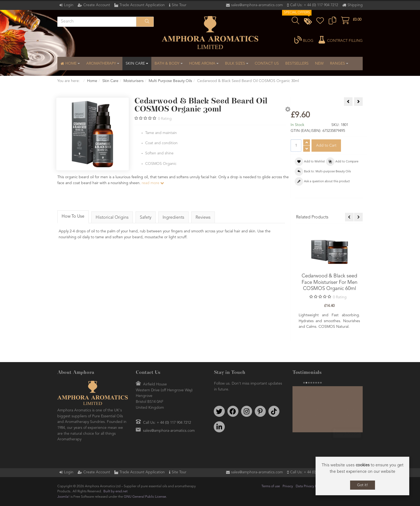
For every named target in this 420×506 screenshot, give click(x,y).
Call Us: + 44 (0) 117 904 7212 (314, 5)
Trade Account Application (142, 5)
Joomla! (63, 497)
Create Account (97, 5)
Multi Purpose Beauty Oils (170, 81)
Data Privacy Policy (310, 486)
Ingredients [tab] (173, 218)
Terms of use (271, 486)
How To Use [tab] (73, 217)
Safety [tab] (146, 218)
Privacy (288, 486)
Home (92, 81)
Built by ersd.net (115, 491)
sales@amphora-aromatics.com (257, 5)
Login (69, 5)
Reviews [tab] (203, 218)
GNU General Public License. (145, 497)
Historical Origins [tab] (112, 218)
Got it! (363, 485)
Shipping (355, 5)
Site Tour (179, 5)
